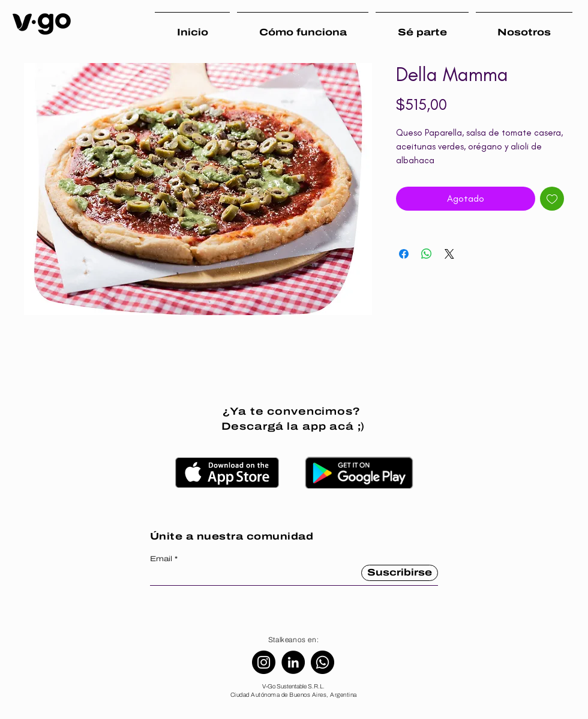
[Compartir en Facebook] (404, 254)
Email (161, 559)
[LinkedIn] (293, 662)
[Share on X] (449, 254)
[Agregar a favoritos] (552, 199)
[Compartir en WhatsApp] (427, 254)
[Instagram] (264, 662)
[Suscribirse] (400, 573)
